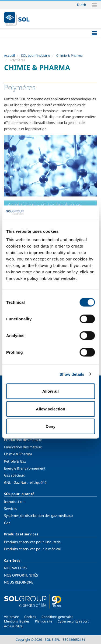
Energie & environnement (25, 468)
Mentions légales (17, 621)
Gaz (7, 523)
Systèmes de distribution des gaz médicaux (39, 516)
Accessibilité (13, 626)
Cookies (30, 617)
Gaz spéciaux (14, 475)
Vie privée (11, 617)
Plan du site (44, 621)
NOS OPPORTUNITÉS (21, 575)
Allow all (50, 391)
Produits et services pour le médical (32, 549)
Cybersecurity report (73, 621)
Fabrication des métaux (23, 447)
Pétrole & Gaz (15, 461)
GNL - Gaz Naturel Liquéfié (25, 482)
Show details (72, 374)
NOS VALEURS (15, 568)
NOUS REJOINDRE (19, 582)
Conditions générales (57, 617)
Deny (50, 426)
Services (11, 509)
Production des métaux (23, 440)
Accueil (9, 56)
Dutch (81, 5)
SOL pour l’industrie (36, 56)
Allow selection (50, 409)
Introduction (14, 502)
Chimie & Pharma (69, 56)
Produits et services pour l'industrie (32, 542)
